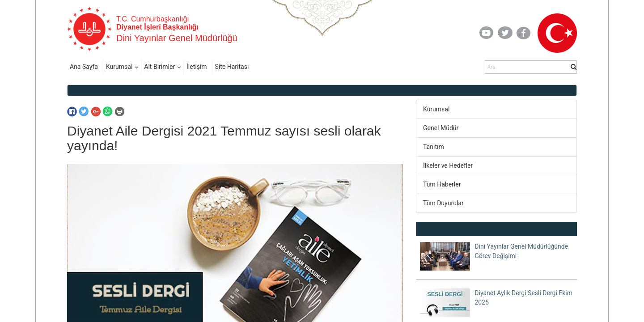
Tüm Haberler (442, 184)
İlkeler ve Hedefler (448, 165)
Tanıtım (434, 147)
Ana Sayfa (84, 67)
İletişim (197, 67)
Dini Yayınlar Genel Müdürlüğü (177, 38)
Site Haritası (232, 67)
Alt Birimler (159, 67)
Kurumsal (119, 67)
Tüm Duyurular (443, 203)
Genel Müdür (441, 128)
